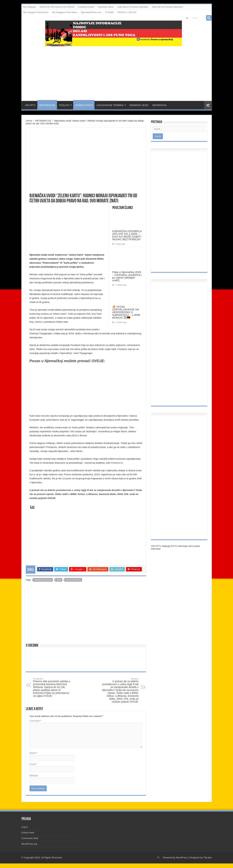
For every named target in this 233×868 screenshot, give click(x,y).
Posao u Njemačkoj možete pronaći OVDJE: (67, 361)
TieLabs (208, 858)
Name (33, 753)
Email (33, 764)
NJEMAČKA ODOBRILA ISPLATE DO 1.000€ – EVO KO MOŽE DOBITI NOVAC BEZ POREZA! (127, 235)
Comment (35, 721)
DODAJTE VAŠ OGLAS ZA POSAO (57, 7)
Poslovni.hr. (117, 463)
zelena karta (73, 580)
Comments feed (30, 838)
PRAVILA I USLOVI (127, 12)
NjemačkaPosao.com (91, 12)
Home (29, 121)
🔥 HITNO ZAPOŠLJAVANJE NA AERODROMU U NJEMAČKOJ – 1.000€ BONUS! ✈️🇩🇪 (126, 312)
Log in (25, 827)
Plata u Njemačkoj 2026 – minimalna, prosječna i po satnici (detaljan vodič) (127, 276)
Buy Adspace (30, 7)
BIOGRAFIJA (160, 105)
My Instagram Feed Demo (36, 12)
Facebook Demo (86, 7)
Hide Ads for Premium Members (133, 7)
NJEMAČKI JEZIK (139, 105)
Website (34, 776)
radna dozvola (43, 580)
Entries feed (28, 833)
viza (59, 580)
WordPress (182, 858)
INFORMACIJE (47, 105)
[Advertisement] (116, 72)
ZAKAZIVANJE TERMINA (110, 105)
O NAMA (109, 12)
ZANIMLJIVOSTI (84, 105)
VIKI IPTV (30, 105)
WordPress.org (29, 844)
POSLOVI (64, 105)
